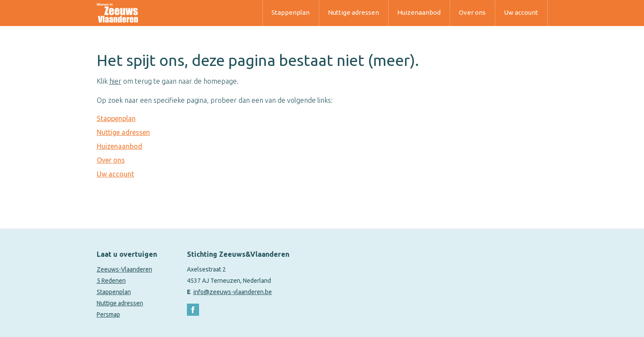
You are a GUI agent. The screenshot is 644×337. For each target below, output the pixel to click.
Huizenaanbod (419, 12)
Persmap (108, 314)
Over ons (472, 12)
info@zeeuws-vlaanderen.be (233, 292)
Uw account (521, 12)
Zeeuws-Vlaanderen (124, 269)
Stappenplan (291, 12)
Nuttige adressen (353, 12)
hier (115, 81)
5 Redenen (111, 281)
